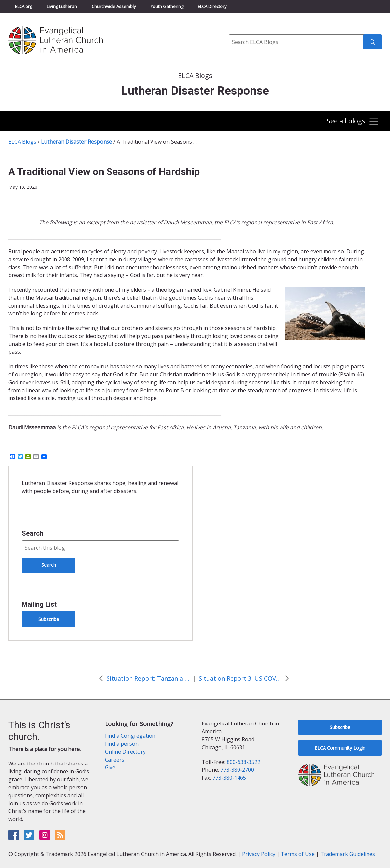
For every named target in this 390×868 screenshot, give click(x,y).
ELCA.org (23, 6)
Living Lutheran (62, 6)
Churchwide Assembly (114, 6)
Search (33, 533)
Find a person (122, 744)
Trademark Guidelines (348, 854)
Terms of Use (298, 854)
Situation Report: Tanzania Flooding (148, 678)
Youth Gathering (167, 6)
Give (110, 767)
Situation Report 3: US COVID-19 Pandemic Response (240, 678)
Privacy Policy (259, 854)
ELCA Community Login (340, 748)
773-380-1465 (229, 778)
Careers (115, 760)
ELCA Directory (212, 6)
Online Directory (125, 752)
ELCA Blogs (22, 142)
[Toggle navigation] (352, 122)
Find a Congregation (130, 736)
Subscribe (49, 619)
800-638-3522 (243, 762)
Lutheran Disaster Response (77, 142)
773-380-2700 (237, 770)
